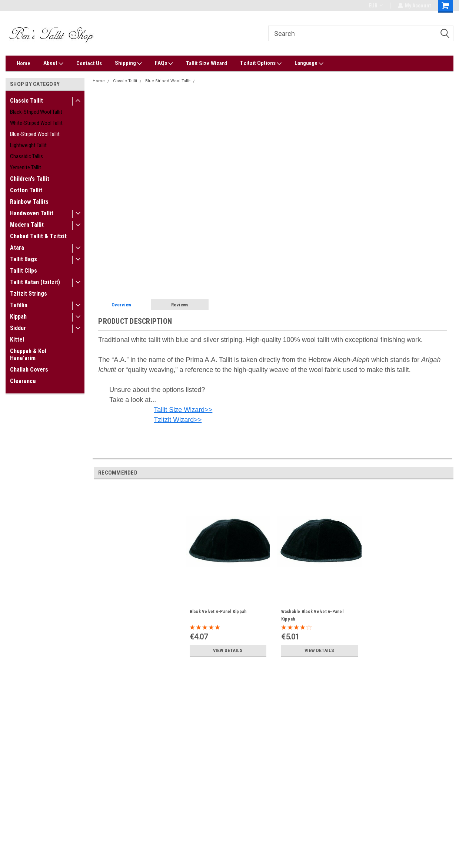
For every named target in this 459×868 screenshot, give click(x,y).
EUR (375, 6)
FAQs (164, 63)
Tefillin (19, 305)
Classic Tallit (26, 101)
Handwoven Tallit (32, 213)
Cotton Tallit (26, 190)
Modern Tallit (27, 225)
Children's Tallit (30, 179)
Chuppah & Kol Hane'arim (28, 355)
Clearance (23, 381)
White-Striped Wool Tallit (36, 123)
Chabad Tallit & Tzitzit (38, 236)
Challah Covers (29, 370)
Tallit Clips (24, 271)
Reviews (180, 305)
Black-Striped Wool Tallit (36, 112)
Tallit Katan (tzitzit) (35, 282)
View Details (228, 651)
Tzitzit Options (261, 63)
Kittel (17, 340)
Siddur (18, 328)
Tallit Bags (24, 259)
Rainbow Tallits (29, 202)
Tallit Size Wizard (207, 63)
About (53, 63)
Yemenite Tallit (26, 167)
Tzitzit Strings (29, 294)
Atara (17, 248)
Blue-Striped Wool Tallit (35, 134)
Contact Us (89, 63)
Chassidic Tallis (26, 156)
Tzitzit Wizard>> (178, 420)
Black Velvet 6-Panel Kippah (218, 612)
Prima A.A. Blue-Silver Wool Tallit (230, 81)
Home (24, 63)
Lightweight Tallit (28, 145)
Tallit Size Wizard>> (183, 410)
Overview (121, 305)
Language (309, 63)
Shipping (128, 63)
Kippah (18, 317)
